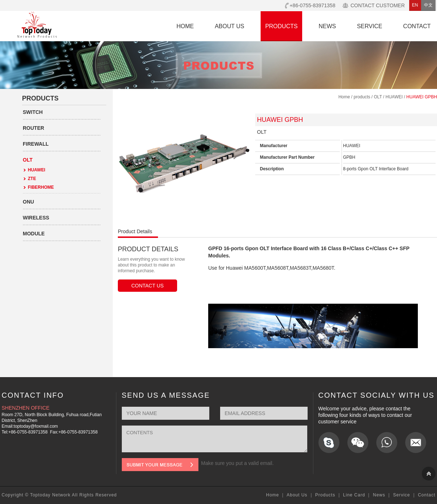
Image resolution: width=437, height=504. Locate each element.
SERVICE (369, 26)
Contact (427, 495)
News (379, 495)
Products (325, 495)
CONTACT (417, 26)
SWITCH (33, 112)
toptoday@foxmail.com (36, 426)
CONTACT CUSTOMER (378, 5)
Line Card (354, 495)
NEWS (327, 26)
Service (401, 495)
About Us (297, 495)
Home (344, 97)
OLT (28, 160)
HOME (185, 26)
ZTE (32, 179)
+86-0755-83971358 (312, 5)
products (362, 97)
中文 (428, 5)
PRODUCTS (282, 26)
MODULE (34, 234)
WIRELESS (36, 218)
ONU (28, 202)
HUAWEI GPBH (422, 97)
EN (415, 5)
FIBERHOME (41, 187)
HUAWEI (37, 170)
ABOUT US (230, 26)
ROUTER (33, 128)
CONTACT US (147, 286)
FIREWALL (36, 144)
